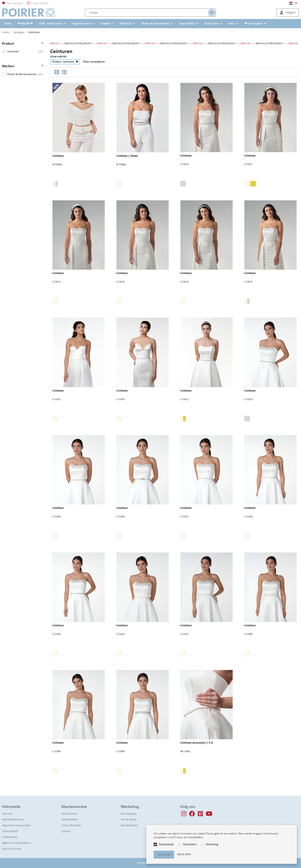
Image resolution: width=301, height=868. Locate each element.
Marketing (212, 844)
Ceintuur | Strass (127, 156)
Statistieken (190, 844)
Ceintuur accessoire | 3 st (197, 743)
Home (6, 32)
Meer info (184, 854)
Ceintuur (58, 155)
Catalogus (19, 32)
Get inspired (14, 3)
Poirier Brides (40, 3)
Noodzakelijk (166, 844)
